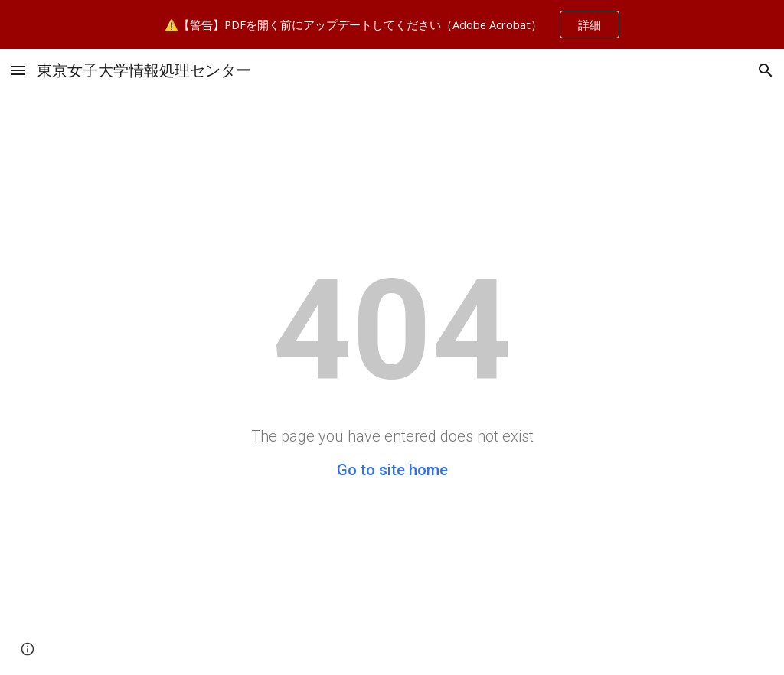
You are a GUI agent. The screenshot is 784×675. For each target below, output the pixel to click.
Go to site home (392, 470)
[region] (392, 24)
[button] (18, 70)
